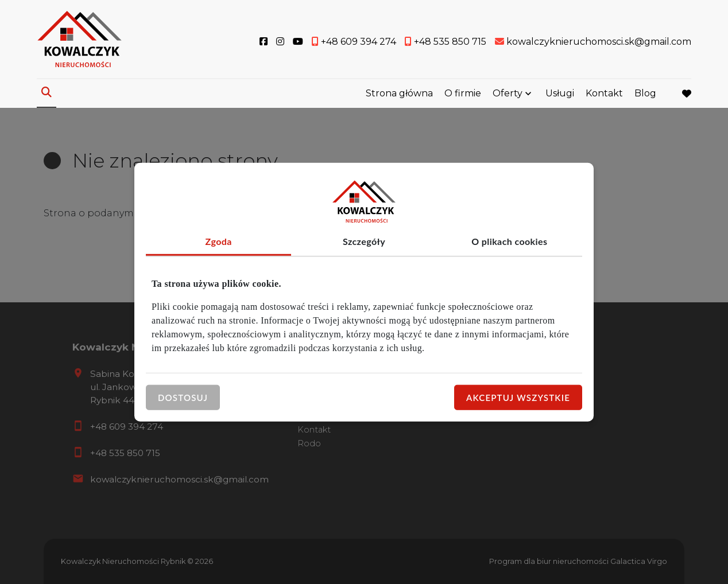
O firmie (463, 93)
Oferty (508, 93)
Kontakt (604, 93)
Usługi (560, 93)
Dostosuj (183, 397)
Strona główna (399, 93)
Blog (645, 93)
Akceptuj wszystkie (518, 397)
